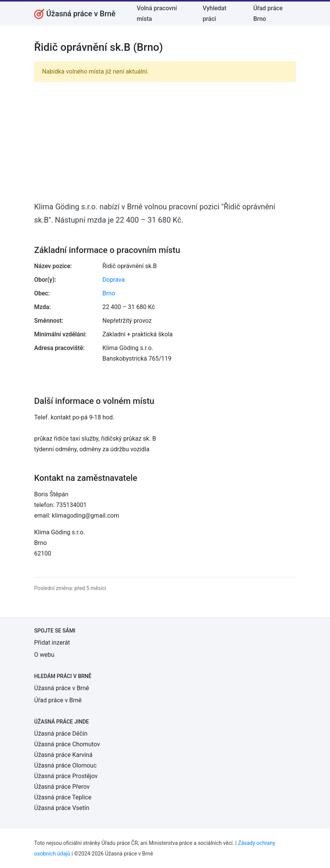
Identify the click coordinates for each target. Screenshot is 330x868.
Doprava (114, 280)
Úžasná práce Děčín (61, 734)
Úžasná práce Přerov (62, 787)
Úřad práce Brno (268, 13)
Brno (109, 293)
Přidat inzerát (52, 643)
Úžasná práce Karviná (63, 755)
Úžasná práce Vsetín (62, 808)
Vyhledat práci (214, 13)
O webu (44, 655)
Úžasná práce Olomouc (65, 765)
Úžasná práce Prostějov (66, 776)
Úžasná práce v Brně (62, 688)
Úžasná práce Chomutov (67, 744)
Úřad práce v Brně (58, 700)
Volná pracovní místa (157, 13)
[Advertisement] (165, 141)
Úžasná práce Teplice (63, 797)
